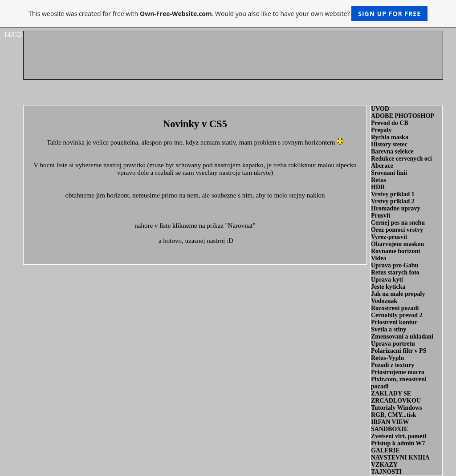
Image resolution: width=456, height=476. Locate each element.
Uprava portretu (393, 344)
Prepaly (381, 130)
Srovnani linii (389, 173)
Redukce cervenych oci (401, 159)
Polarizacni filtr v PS (399, 351)
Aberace (382, 166)
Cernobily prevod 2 (397, 315)
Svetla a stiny (389, 329)
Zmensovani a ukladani (402, 337)
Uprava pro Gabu (395, 265)
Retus (379, 180)
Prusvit (381, 216)
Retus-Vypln (387, 358)
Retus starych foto (395, 272)
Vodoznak (384, 301)
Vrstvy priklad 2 (393, 201)
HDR (378, 187)
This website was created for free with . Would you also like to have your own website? (228, 14)
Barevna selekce (392, 151)
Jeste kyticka (388, 287)
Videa (379, 258)
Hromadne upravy (396, 208)
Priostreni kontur (394, 322)
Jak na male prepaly (398, 294)
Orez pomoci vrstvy (397, 230)
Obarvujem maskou (397, 244)
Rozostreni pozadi (395, 308)
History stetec (389, 144)
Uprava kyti (387, 280)
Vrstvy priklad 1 (393, 194)
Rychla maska (390, 137)
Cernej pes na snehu (398, 223)
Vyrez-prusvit (389, 237)
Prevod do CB (390, 123)
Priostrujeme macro (398, 372)
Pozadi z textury (393, 365)
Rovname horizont (396, 251)
